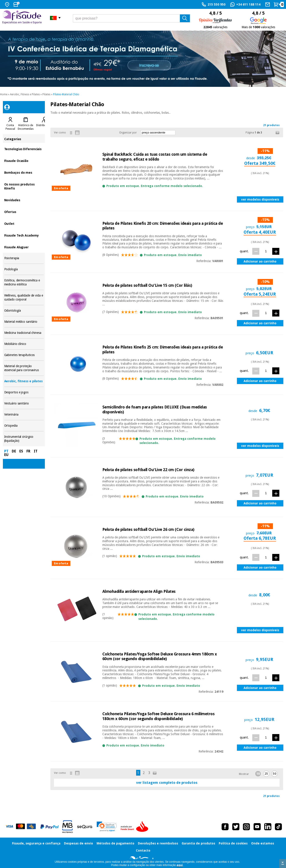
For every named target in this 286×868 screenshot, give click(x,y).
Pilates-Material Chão (66, 94)
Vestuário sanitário (24, 403)
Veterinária (24, 415)
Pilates (46, 94)
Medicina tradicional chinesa (24, 333)
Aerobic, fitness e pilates (24, 381)
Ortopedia (24, 426)
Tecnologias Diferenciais (24, 149)
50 (274, 774)
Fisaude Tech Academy (24, 235)
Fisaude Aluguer (24, 247)
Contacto (143, 850)
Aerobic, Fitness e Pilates (25, 94)
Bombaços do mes (24, 172)
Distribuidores (45, 125)
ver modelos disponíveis (260, 199)
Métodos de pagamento (115, 843)
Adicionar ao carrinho (260, 261)
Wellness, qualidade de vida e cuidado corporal (24, 298)
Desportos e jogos (24, 392)
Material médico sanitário (24, 322)
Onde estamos (263, 843)
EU (6, 455)
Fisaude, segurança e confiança (36, 843)
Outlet (24, 223)
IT (36, 451)
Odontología (24, 311)
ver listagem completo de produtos (167, 783)
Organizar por (128, 133)
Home (4, 94)
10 (258, 774)
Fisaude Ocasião (24, 160)
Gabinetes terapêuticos (24, 355)
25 (266, 774)
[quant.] (266, 251)
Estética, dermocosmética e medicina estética (24, 282)
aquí (180, 865)
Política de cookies (233, 843)
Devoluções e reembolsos (158, 843)
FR (28, 451)
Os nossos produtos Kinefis (24, 186)
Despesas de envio (78, 843)
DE (14, 451)
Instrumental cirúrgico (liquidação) (24, 439)
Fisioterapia (24, 258)
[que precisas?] (132, 18)
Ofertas (24, 212)
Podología (24, 269)
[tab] (10, 124)
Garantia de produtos (198, 843)
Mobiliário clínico (24, 344)
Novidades (24, 200)
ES (21, 451)
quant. (244, 251)
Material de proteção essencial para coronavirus (24, 368)
